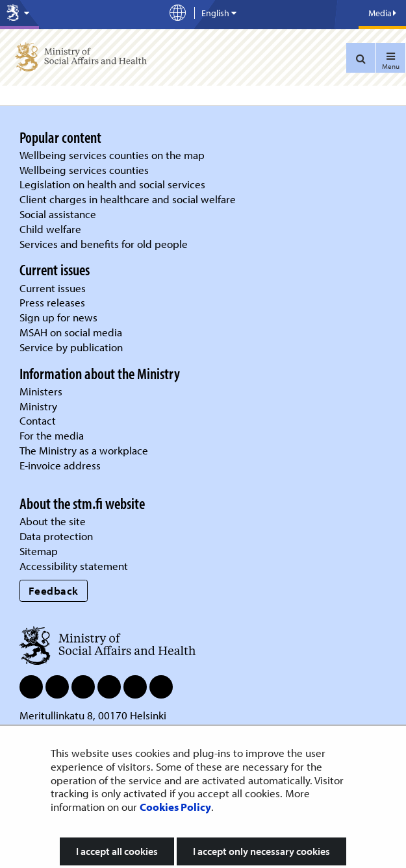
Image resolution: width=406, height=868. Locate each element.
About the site (53, 521)
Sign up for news (58, 317)
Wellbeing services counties (84, 170)
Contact (38, 420)
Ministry (38, 406)
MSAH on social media (71, 332)
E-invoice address (60, 465)
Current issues (53, 288)
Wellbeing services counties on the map (112, 155)
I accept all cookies (117, 851)
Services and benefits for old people (104, 244)
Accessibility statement (74, 566)
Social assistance (58, 214)
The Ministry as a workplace (84, 450)
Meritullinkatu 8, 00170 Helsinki (93, 715)
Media (382, 13)
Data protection (56, 536)
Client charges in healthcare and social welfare (128, 199)
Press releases (52, 302)
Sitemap (39, 551)
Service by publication (71, 347)
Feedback (54, 590)
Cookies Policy (175, 807)
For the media (52, 435)
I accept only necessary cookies (261, 851)
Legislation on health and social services (112, 184)
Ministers (41, 391)
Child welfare (50, 229)
